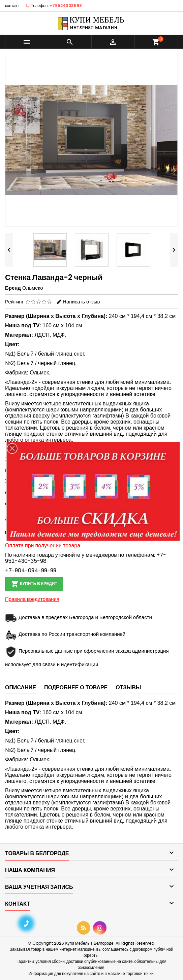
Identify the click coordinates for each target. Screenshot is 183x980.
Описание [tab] (21, 687)
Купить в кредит (34, 584)
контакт (12, 6)
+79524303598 (66, 6)
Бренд (13, 288)
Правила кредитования (32, 599)
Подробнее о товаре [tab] (76, 687)
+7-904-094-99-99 (31, 570)
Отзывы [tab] (128, 687)
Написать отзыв (81, 302)
